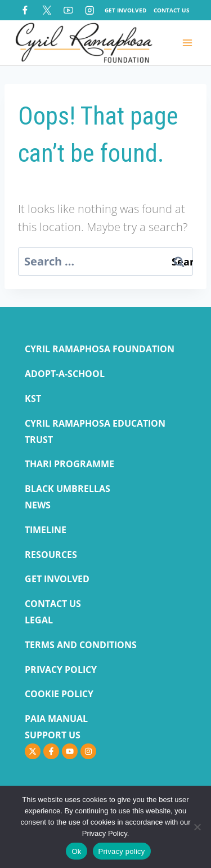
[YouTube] (68, 10)
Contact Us (172, 10)
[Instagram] (90, 10)
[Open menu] (187, 43)
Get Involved (125, 10)
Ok (76, 851)
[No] (197, 827)
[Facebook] (25, 10)
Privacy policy (122, 851)
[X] (46, 10)
